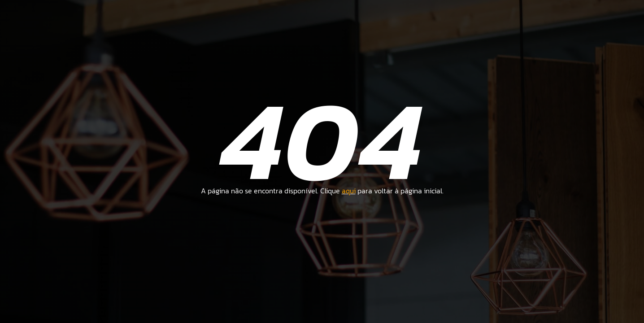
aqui (349, 191)
